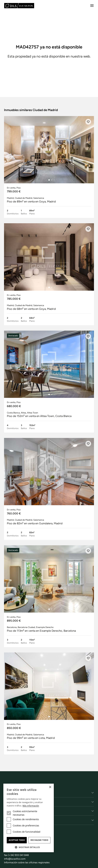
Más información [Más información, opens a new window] (31, 806)
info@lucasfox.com (15, 859)
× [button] (50, 787)
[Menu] (92, 6)
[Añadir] (88, 122)
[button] (29, 847)
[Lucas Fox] (19, 6)
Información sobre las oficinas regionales (27, 862)
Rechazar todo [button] (39, 840)
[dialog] (29, 818)
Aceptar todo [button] (17, 840)
